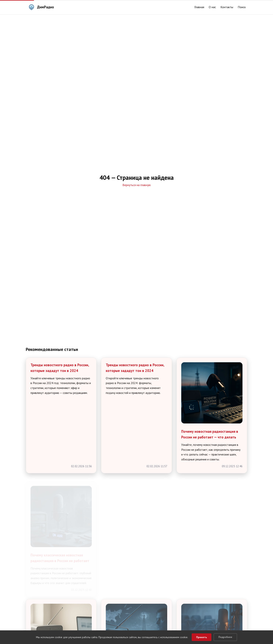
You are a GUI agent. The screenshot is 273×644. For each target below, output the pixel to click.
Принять (202, 637)
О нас (212, 7)
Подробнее (225, 637)
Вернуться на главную (137, 185)
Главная (199, 7)
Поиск (242, 7)
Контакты (227, 7)
